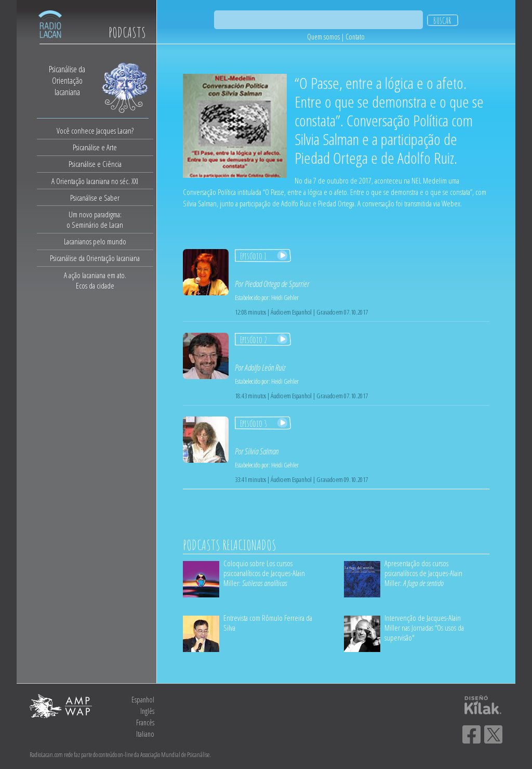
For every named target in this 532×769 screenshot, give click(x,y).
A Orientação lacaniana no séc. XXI (95, 181)
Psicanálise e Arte (95, 147)
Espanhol (143, 700)
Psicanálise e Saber (95, 198)
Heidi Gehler (285, 297)
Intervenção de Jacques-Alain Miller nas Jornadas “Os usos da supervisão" (424, 628)
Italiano (145, 734)
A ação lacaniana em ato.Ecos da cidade (95, 280)
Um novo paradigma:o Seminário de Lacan (95, 219)
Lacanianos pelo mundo (95, 241)
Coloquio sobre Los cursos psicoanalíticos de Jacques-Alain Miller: (264, 573)
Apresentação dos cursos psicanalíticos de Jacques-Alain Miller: (423, 573)
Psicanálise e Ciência (95, 164)
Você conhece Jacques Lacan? (95, 131)
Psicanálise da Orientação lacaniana (95, 258)
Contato (355, 37)
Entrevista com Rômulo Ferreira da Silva (268, 623)
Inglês (147, 711)
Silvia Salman (262, 451)
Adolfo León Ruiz (265, 368)
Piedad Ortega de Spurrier (277, 284)
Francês (145, 722)
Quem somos (323, 37)
